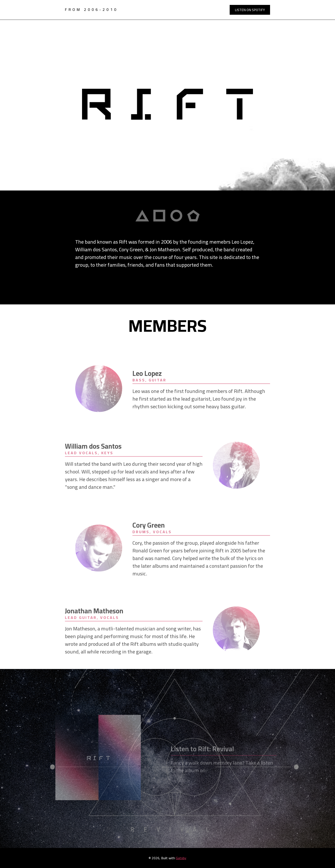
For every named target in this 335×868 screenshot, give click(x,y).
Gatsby (181, 858)
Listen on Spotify (250, 10)
